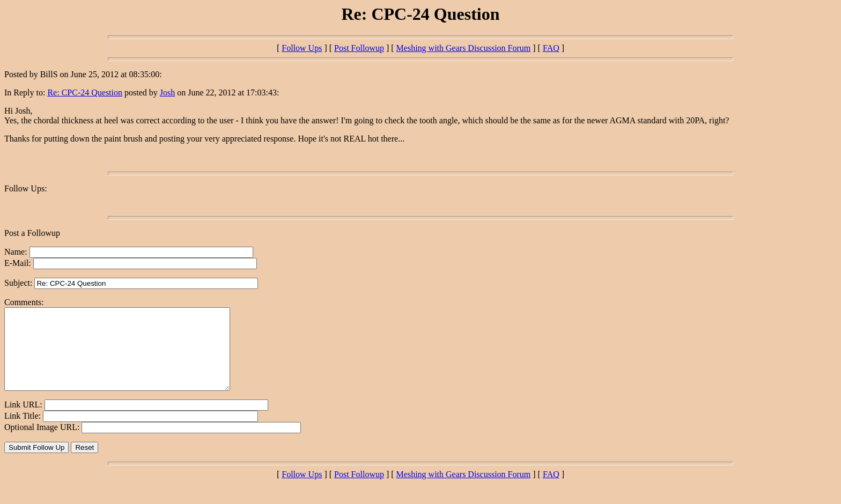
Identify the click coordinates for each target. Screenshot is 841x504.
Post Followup (359, 48)
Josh (167, 92)
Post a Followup (32, 233)
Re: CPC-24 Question (85, 92)
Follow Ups (302, 48)
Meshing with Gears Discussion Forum (464, 48)
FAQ (551, 48)
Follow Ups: (26, 188)
